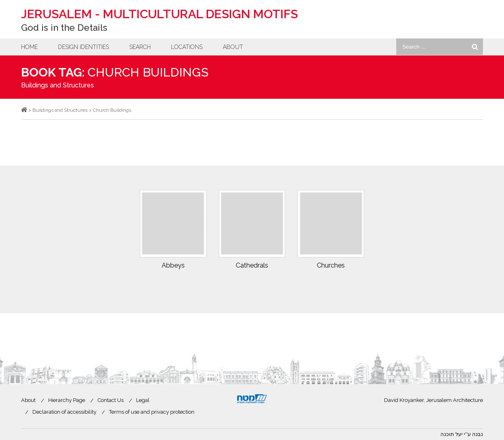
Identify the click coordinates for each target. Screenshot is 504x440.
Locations (187, 47)
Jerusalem (159, 14)
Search (140, 47)
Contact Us (111, 400)
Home (29, 47)
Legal (143, 400)
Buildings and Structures (58, 85)
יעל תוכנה (452, 434)
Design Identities (83, 47)
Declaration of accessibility (64, 412)
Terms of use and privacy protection (152, 412)
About (233, 47)
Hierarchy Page (67, 400)
